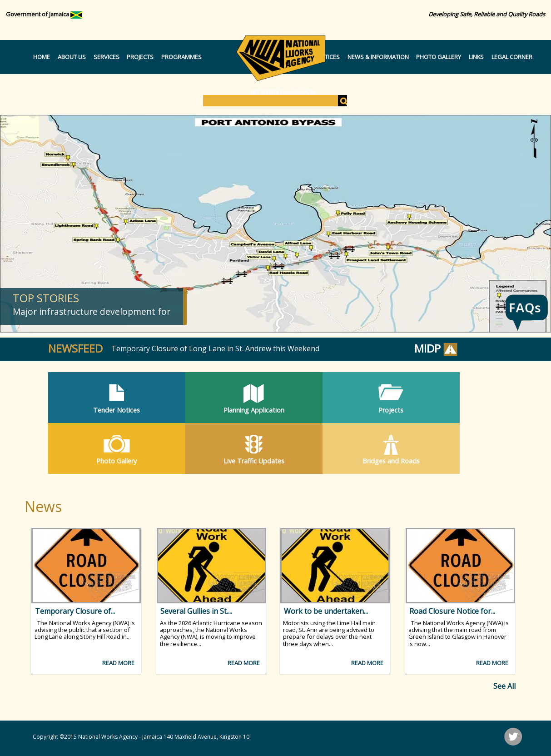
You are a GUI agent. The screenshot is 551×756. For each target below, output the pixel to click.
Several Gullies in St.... (196, 611)
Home (42, 57)
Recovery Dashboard (283, 92)
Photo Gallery (439, 57)
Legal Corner (512, 57)
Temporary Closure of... (75, 611)
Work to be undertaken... (326, 611)
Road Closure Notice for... (452, 611)
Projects (140, 57)
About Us (72, 57)
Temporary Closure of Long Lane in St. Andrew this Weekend (215, 348)
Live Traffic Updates (254, 461)
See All (504, 686)
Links (476, 57)
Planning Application (254, 410)
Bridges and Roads (391, 461)
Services (107, 57)
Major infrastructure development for (92, 311)
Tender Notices (117, 410)
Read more (118, 663)
